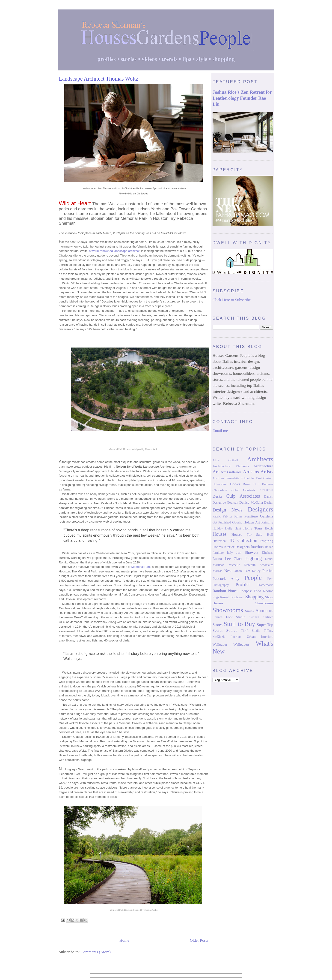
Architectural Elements (231, 466)
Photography (221, 585)
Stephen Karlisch (261, 617)
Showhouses (264, 603)
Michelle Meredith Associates (251, 565)
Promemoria (265, 585)
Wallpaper (220, 644)
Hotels (269, 528)
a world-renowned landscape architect (114, 251)
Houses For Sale (247, 534)
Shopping (255, 597)
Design (269, 503)
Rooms (268, 591)
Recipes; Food (250, 591)
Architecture (263, 466)
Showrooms (228, 610)
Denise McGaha (251, 502)
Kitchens (268, 553)
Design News (227, 510)
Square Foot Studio (229, 617)
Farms (238, 516)
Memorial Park (141, 567)
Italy (230, 553)
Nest (228, 571)
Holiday (218, 528)
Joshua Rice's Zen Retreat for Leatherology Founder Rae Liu (242, 98)
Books (235, 484)
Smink (250, 611)
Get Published (222, 522)
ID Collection (243, 540)
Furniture (251, 516)
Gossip (237, 522)
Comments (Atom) (96, 952)
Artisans (251, 472)
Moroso (218, 571)
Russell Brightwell (232, 597)
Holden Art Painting (258, 522)
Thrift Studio (251, 631)
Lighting (253, 558)
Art (216, 472)
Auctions (218, 478)
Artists (267, 472)
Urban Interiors (260, 637)
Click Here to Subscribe (232, 300)
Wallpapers (242, 644)
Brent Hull (251, 484)
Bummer (268, 484)
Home (124, 940)
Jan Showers (247, 552)
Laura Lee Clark (228, 559)
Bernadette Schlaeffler (240, 478)
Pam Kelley (252, 571)
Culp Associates (243, 496)
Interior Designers (237, 547)
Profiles (243, 584)
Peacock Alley (226, 579)
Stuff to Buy (239, 624)
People (253, 578)
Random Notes (225, 591)
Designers (260, 509)
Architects (260, 459)
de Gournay (230, 503)
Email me (220, 431)
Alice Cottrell (225, 460)
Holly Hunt (233, 528)
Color (235, 490)
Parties (268, 571)
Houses (220, 534)
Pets (270, 579)
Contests (249, 490)
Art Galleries (231, 472)
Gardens (267, 516)
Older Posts (199, 940)
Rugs (216, 597)
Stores (218, 625)
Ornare (238, 571)
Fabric (217, 516)
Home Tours (253, 528)
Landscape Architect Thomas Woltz (98, 79)
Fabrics (227, 516)
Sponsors (264, 611)
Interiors (257, 547)
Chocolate (220, 490)
